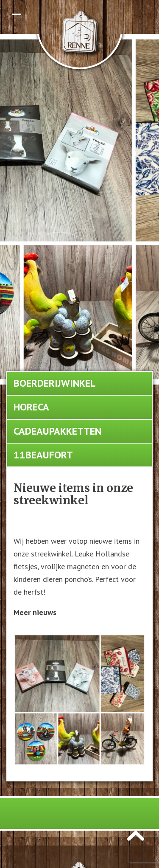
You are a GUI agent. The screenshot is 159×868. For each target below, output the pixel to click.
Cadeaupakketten (57, 431)
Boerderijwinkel (54, 383)
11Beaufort (43, 455)
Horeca (31, 407)
